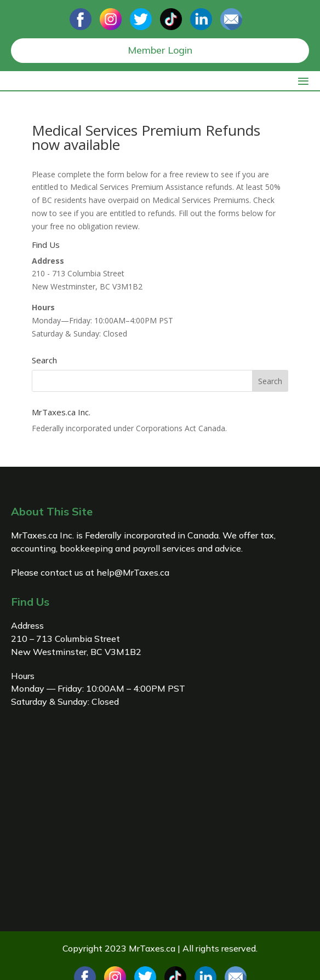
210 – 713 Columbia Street (65, 639)
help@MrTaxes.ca (133, 572)
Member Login (160, 50)
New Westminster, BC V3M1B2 (76, 652)
